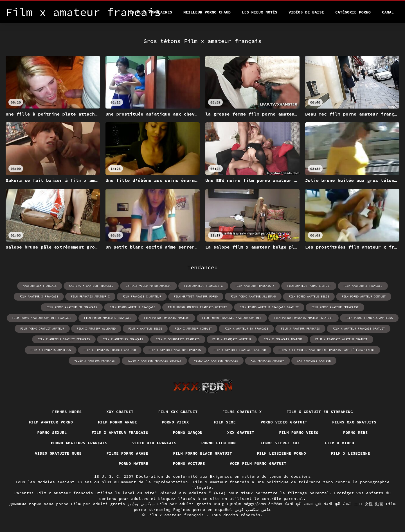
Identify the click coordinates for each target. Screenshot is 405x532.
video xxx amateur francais (216, 361)
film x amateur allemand (96, 329)
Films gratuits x (242, 412)
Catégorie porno (353, 12)
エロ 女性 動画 (369, 504)
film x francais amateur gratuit (341, 339)
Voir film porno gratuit (258, 463)
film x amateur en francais (246, 329)
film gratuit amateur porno (196, 297)
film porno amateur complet (364, 297)
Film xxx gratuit (178, 412)
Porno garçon (188, 432)
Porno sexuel (52, 432)
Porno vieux (175, 422)
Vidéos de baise (306, 12)
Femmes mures (67, 412)
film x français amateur (232, 339)
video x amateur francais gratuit (154, 361)
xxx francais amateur (314, 361)
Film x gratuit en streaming (320, 412)
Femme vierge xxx (280, 443)
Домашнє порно (25, 504)
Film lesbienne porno (281, 453)
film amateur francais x (255, 286)
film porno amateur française (335, 307)
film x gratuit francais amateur (240, 350)
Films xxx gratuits (354, 422)
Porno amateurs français (79, 443)
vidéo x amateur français (94, 361)
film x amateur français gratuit (359, 329)
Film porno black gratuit (202, 453)
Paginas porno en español (203, 510)
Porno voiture (189, 463)
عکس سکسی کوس (253, 510)
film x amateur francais (300, 329)
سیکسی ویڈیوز (141, 504)
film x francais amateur (283, 339)
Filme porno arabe (127, 453)
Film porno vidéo (299, 432)
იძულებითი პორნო (263, 504)
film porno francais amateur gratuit (232, 318)
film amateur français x (203, 286)
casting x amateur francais (91, 286)
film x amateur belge (145, 329)
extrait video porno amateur (148, 286)
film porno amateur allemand (253, 297)
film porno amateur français (132, 307)
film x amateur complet (193, 329)
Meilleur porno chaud (207, 12)
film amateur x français (363, 286)
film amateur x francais (39, 297)
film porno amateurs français (108, 318)
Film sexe (225, 422)
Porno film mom (219, 443)
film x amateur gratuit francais (64, 339)
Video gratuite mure (58, 453)
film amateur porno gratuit (309, 286)
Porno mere (355, 432)
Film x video (339, 443)
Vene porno (56, 504)
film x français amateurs (51, 350)
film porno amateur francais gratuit (197, 307)
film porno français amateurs (369, 318)
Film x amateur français (177, 515)
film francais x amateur (142, 297)
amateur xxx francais (40, 286)
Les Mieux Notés (260, 12)
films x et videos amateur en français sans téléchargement (327, 350)
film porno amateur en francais (72, 307)
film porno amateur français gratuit (269, 307)
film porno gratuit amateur (42, 329)
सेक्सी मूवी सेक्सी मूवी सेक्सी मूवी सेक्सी (318, 504)
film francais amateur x (90, 297)
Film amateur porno (51, 422)
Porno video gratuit (284, 422)
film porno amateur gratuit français (42, 318)
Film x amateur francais (120, 432)
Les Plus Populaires (150, 12)
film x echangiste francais (178, 339)
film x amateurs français (123, 339)
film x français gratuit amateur (110, 350)
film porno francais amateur (167, 318)
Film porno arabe (117, 422)
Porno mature (133, 463)
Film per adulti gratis (98, 504)
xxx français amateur (267, 361)
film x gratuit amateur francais (175, 350)
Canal (388, 12)
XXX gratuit (120, 412)
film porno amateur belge (309, 297)
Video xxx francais (154, 443)
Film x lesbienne (350, 453)
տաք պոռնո (228, 504)
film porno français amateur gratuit (303, 318)
